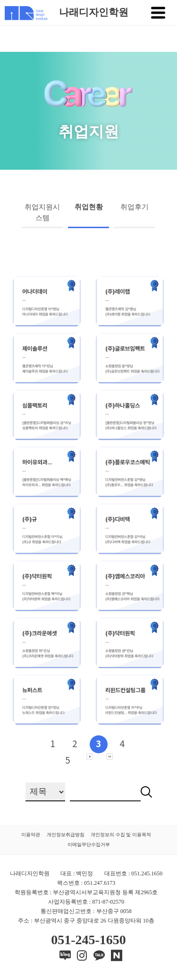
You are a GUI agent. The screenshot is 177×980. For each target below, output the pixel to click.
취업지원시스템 (42, 212)
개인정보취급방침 (66, 835)
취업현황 (89, 207)
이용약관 (31, 835)
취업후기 (135, 207)
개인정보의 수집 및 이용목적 (121, 835)
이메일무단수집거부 (89, 844)
